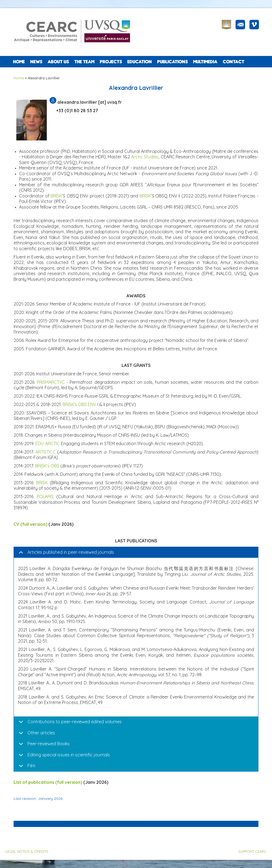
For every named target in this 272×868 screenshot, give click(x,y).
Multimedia (205, 62)
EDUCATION (140, 62)
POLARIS (45, 496)
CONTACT (234, 62)
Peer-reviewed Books (49, 744)
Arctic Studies (145, 157)
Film (31, 766)
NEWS (36, 62)
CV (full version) (30, 524)
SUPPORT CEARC (252, 851)
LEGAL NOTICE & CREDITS (27, 851)
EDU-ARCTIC (48, 444)
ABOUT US (58, 62)
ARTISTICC (46, 452)
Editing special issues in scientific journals (69, 755)
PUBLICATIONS (172, 62)
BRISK (56, 196)
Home (19, 62)
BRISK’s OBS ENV (79, 404)
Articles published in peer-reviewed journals (71, 552)
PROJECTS (111, 62)
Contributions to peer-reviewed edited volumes (75, 722)
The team (84, 62)
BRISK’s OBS (47, 466)
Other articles (41, 733)
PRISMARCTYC (51, 382)
